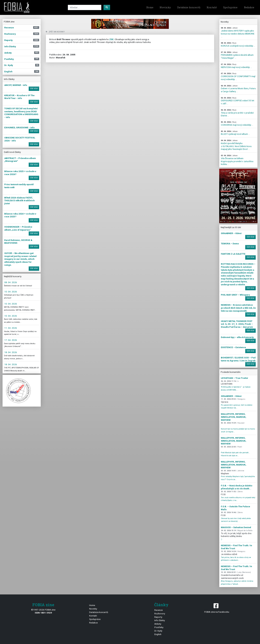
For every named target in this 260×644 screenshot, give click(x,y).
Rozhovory (160, 613)
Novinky (165, 7)
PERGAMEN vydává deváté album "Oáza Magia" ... (237, 55)
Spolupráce (230, 7)
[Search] (85, 7)
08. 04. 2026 (11, 282)
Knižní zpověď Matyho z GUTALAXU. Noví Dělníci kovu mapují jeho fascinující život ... (236, 145)
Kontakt (212, 7)
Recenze (159, 610)
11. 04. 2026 (11, 328)
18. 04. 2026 (11, 352)
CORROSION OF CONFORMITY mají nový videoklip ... (238, 76)
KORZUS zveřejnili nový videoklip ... (238, 45)
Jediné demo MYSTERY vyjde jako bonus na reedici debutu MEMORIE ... (238, 32)
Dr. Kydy (158, 631)
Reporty (158, 617)
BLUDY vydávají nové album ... (235, 133)
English (158, 634)
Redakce (249, 7)
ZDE (111, 39)
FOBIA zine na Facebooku (217, 608)
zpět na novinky (55, 32)
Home (150, 7)
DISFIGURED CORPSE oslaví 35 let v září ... (238, 101)
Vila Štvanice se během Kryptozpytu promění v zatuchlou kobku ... (237, 160)
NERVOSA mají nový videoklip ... (236, 66)
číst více (34, 89)
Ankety (158, 624)
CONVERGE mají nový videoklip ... (237, 124)
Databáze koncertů (189, 7)
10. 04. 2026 (11, 292)
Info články (160, 620)
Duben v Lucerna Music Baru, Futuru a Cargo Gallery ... (238, 89)
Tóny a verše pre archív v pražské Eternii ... (237, 113)
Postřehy (159, 627)
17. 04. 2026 (11, 340)
